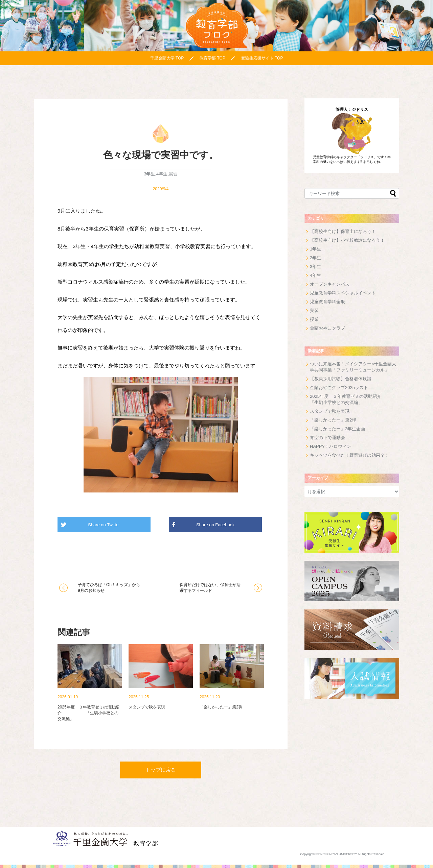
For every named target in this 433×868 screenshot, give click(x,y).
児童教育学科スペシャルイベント (343, 293)
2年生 (315, 258)
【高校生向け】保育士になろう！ (343, 231)
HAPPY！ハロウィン (331, 446)
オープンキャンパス (330, 284)
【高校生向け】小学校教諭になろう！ (347, 240)
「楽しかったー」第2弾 (333, 420)
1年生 (315, 249)
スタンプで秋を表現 (330, 411)
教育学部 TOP (212, 58)
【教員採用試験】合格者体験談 (341, 379)
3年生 (149, 174)
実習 (173, 174)
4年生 (162, 174)
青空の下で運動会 (327, 438)
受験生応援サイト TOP (262, 58)
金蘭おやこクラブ (327, 328)
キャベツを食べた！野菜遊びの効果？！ (349, 455)
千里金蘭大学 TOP (167, 58)
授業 (314, 319)
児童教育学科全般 (327, 302)
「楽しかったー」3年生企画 (337, 429)
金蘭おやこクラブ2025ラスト (339, 388)
